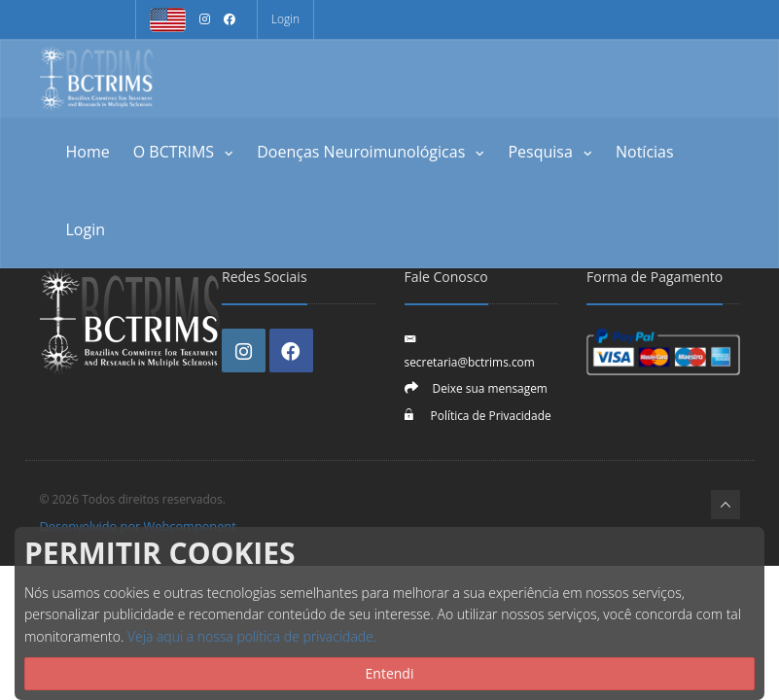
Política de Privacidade (490, 415)
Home (88, 152)
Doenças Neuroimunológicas (371, 152)
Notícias (645, 152)
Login (285, 19)
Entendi (390, 673)
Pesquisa (550, 152)
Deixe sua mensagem (490, 388)
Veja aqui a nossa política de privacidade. (252, 636)
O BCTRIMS (184, 152)
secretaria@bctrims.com (470, 362)
